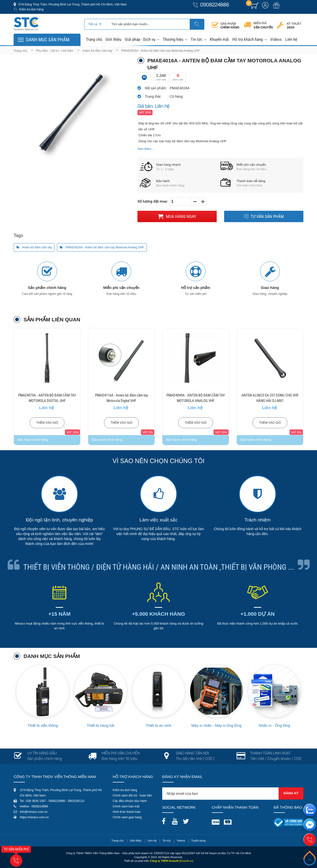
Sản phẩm (230, 26)
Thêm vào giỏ (47, 423)
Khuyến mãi (219, 39)
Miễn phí (263, 25)
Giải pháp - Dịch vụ (140, 39)
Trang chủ (94, 39)
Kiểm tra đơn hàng (31, 9)
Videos (276, 39)
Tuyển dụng (198, 841)
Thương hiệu (173, 39)
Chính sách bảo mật (126, 806)
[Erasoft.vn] (186, 861)
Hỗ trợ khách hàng (248, 39)
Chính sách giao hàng (127, 817)
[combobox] (95, 23)
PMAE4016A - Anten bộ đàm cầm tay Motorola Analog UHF (102, 247)
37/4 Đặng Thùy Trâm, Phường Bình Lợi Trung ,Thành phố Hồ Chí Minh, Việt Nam (72, 4)
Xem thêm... (145, 149)
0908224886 (215, 5)
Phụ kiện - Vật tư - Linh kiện (55, 51)
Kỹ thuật (294, 26)
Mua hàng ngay (177, 216)
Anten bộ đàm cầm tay (97, 51)
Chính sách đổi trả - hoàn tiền (132, 796)
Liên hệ (291, 39)
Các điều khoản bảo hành (130, 801)
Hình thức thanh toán (127, 812)
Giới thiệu (113, 39)
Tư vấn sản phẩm (264, 216)
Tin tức (197, 39)
